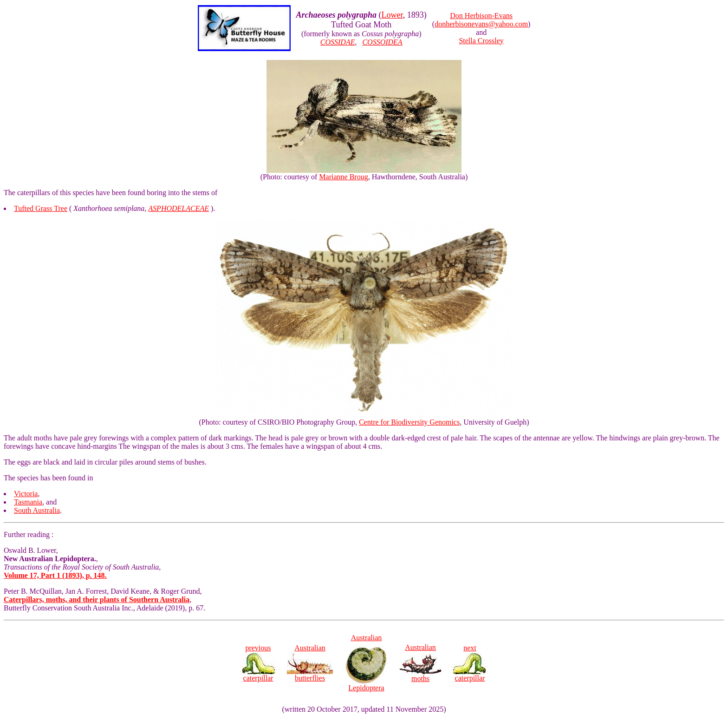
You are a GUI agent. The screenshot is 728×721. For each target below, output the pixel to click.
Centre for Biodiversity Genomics (409, 422)
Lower (392, 15)
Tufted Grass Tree (41, 208)
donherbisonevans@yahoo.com (481, 24)
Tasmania (28, 502)
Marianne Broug (343, 177)
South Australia (37, 510)
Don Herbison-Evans (481, 16)
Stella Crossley (481, 41)
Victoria (26, 494)
